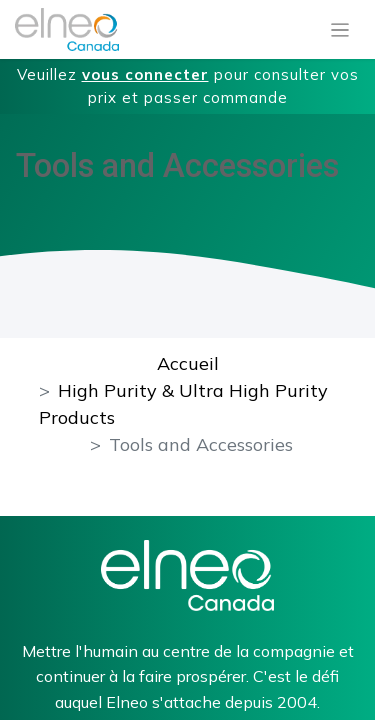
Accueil (188, 363)
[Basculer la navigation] (340, 30)
